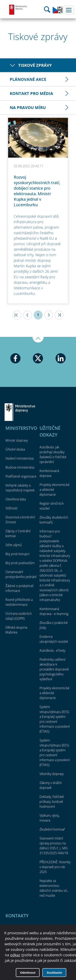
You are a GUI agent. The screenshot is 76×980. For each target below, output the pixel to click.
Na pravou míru (28, 107)
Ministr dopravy (17, 440)
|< (17, 315)
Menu (69, 10)
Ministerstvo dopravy (18, 10)
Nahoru (38, 340)
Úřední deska (15, 449)
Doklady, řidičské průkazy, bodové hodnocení (52, 802)
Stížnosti (11, 508)
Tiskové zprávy (35, 65)
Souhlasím (54, 973)
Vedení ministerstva (20, 458)
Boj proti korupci (18, 554)
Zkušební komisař (52, 829)
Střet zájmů (14, 545)
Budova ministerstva (20, 467)
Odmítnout (28, 973)
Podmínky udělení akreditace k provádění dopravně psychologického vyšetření (54, 669)
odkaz (15, 955)
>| (59, 315)
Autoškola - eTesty (52, 650)
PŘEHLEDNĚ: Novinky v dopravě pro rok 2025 (55, 867)
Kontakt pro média (31, 93)
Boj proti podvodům (20, 563)
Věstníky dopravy (52, 774)
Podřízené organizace (21, 476)
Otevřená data (16, 499)
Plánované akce (28, 79)
